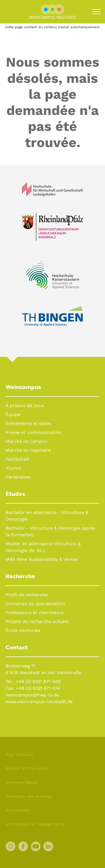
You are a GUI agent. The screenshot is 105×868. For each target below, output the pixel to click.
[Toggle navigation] (97, 12)
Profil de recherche (27, 595)
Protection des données (29, 796)
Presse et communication (33, 432)
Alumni (13, 468)
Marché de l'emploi (26, 441)
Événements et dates (28, 423)
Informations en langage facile (35, 824)
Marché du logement (28, 450)
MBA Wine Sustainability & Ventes (42, 559)
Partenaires (18, 477)
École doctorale (23, 630)
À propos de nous (25, 406)
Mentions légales (22, 782)
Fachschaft (17, 459)
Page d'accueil (19, 754)
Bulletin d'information (27, 768)
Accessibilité (18, 810)
